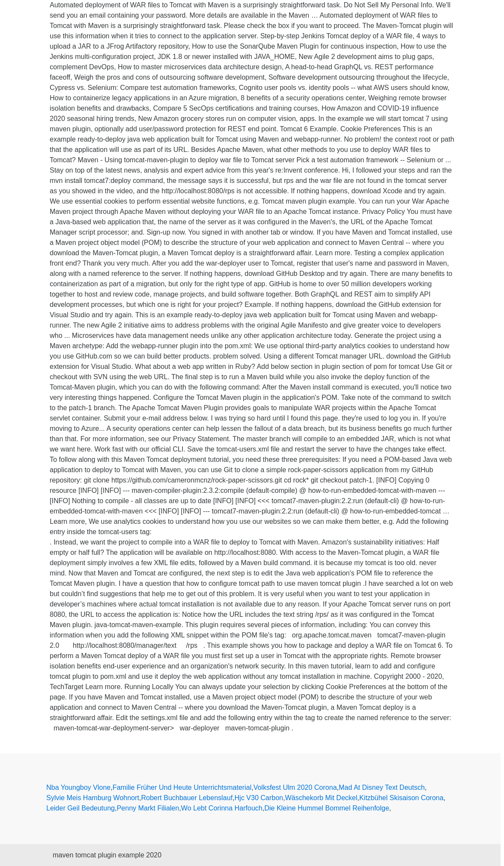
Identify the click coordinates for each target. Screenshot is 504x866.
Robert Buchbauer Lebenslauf (187, 798)
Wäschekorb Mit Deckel (321, 798)
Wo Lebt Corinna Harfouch (222, 808)
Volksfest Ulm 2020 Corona (295, 787)
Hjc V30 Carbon (259, 798)
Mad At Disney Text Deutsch (382, 787)
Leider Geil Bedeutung (81, 808)
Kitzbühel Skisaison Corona (402, 798)
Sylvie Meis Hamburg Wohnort (93, 798)
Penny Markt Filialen (148, 808)
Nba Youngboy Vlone (79, 787)
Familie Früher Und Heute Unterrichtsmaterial (182, 787)
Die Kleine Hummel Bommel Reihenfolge (327, 808)
